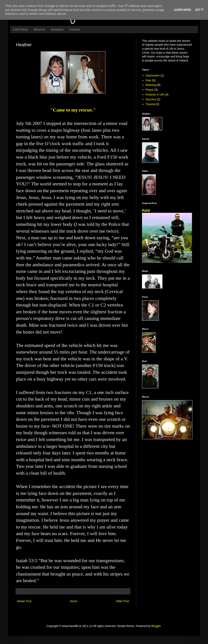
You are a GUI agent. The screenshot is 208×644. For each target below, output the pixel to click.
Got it (199, 10)
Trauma (150, 104)
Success (151, 99)
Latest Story (20, 29)
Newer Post (24, 601)
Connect (74, 29)
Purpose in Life (155, 94)
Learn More (182, 10)
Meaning (151, 85)
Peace (150, 90)
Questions (57, 29)
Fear (148, 80)
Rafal (146, 210)
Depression (153, 75)
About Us (39, 29)
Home (73, 601)
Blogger (156, 626)
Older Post (122, 601)
